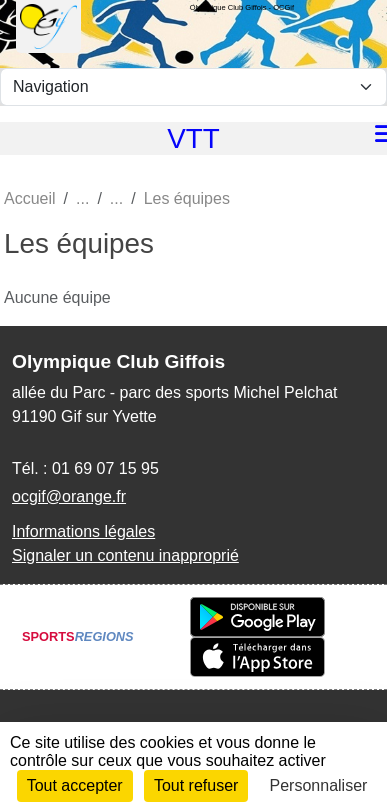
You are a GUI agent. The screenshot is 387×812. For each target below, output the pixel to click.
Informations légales (83, 531)
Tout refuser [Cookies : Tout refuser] (196, 785)
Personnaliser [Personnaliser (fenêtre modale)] (319, 785)
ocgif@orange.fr (69, 496)
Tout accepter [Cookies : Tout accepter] (75, 785)
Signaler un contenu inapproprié (125, 555)
